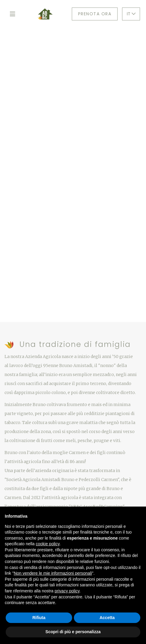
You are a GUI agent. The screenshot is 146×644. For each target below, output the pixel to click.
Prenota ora (95, 14)
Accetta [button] (107, 618)
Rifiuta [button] (39, 618)
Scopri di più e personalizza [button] (73, 632)
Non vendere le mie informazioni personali (53, 573)
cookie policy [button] (48, 544)
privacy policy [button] (67, 591)
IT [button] (131, 14)
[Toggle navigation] (12, 14)
